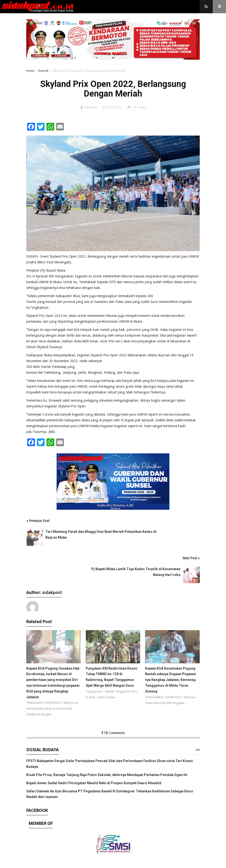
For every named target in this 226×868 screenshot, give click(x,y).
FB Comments (113, 733)
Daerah (43, 71)
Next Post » (191, 558)
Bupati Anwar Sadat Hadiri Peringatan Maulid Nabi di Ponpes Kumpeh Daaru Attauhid (94, 783)
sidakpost (90, 107)
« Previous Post (38, 521)
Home (30, 71)
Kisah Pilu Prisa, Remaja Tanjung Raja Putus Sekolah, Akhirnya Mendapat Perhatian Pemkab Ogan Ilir (107, 775)
